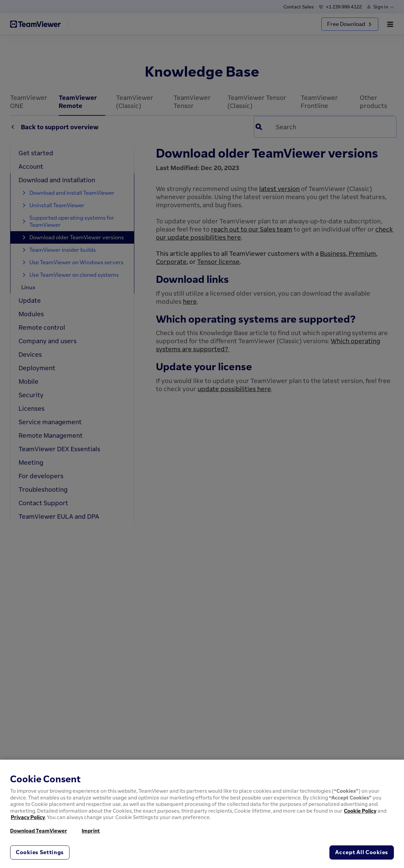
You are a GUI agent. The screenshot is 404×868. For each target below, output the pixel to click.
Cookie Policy (360, 811)
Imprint (91, 831)
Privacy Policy (28, 817)
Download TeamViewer (39, 831)
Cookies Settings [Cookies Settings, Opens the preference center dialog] (40, 852)
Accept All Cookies (362, 852)
